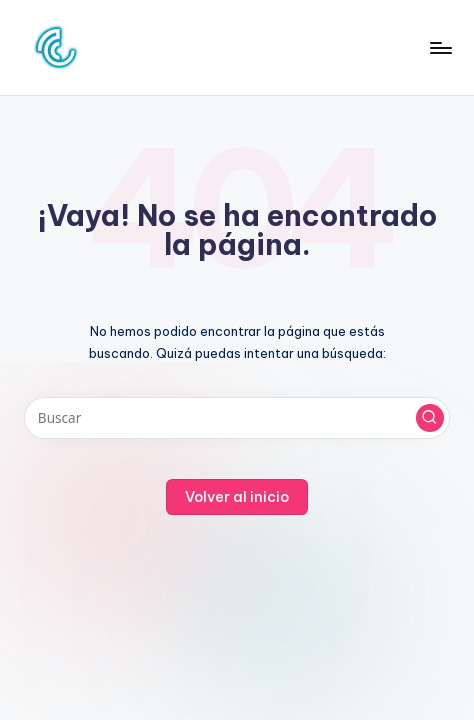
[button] (430, 418)
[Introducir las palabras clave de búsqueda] (237, 418)
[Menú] (440, 47)
